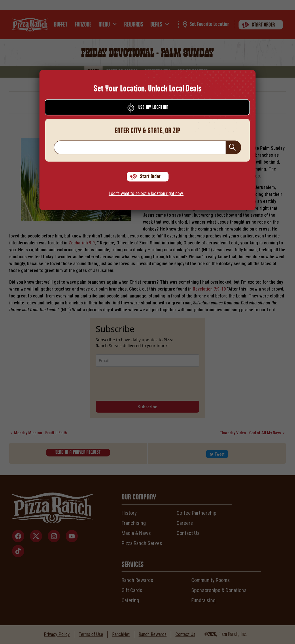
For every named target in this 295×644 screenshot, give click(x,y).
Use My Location (147, 108)
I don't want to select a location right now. (146, 193)
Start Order (145, 177)
